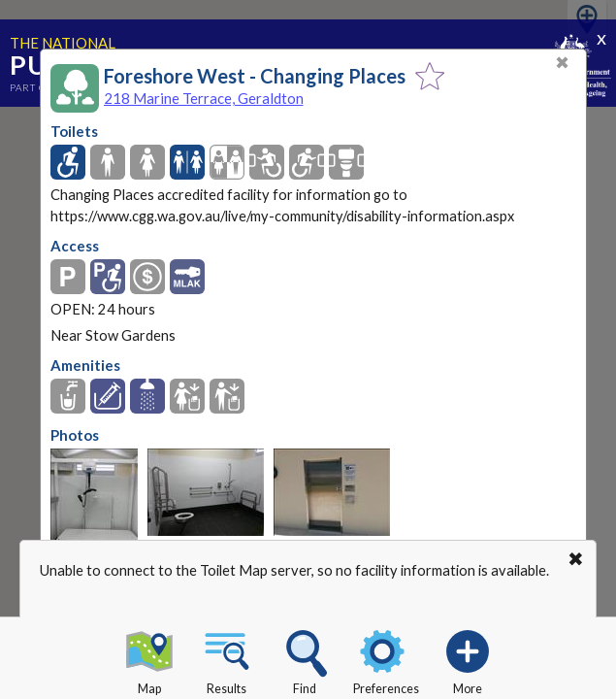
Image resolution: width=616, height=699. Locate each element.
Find (305, 659)
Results (227, 659)
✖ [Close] (562, 63)
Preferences (386, 659)
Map (149, 659)
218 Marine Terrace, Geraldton (204, 98)
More (468, 659)
